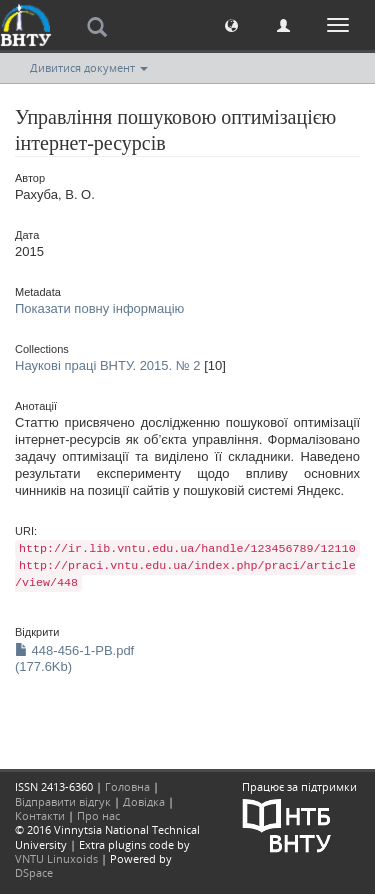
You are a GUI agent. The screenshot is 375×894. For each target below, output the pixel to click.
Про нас (98, 815)
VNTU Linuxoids (56, 858)
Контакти (40, 815)
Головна (127, 786)
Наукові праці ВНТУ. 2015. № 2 (108, 365)
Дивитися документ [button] (89, 67)
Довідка (144, 801)
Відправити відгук (63, 801)
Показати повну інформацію (99, 308)
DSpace (34, 872)
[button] (231, 24)
